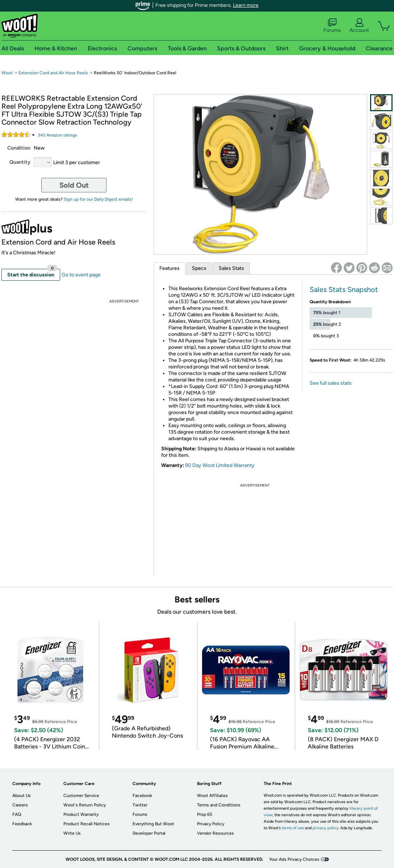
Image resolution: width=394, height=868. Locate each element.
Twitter (140, 805)
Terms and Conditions (219, 805)
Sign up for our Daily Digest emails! (98, 199)
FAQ (17, 814)
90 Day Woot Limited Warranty (220, 465)
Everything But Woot (153, 824)
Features (169, 268)
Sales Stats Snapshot (344, 289)
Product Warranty (81, 814)
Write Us (72, 833)
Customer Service (81, 796)
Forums (332, 26)
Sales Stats (231, 268)
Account (359, 26)
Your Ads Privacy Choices (294, 859)
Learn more (246, 5)
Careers (20, 805)
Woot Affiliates (212, 796)
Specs (199, 268)
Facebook (142, 796)
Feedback (22, 824)
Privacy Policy (211, 824)
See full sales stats (331, 383)
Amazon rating (57, 135)
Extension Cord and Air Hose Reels (53, 73)
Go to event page (81, 275)
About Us (22, 796)
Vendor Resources (215, 833)
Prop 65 (205, 814)
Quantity (20, 162)
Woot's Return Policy (85, 805)
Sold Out (74, 185)
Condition (19, 148)
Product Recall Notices (87, 824)
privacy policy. (326, 828)
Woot (7, 73)
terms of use (293, 828)
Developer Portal (149, 833)
